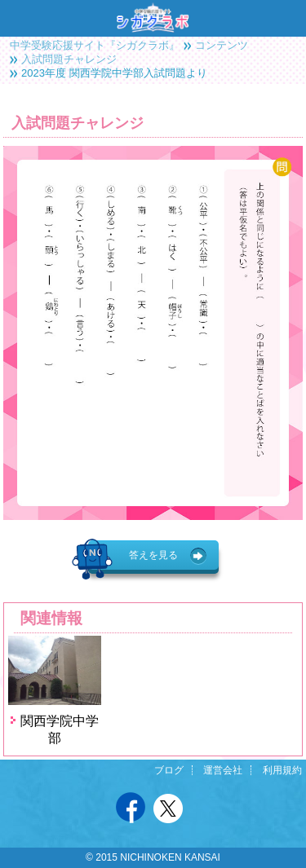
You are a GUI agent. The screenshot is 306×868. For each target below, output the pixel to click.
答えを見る (153, 555)
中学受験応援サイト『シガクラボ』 (95, 45)
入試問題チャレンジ (69, 59)
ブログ (169, 770)
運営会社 (223, 770)
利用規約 (282, 770)
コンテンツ (222, 45)
